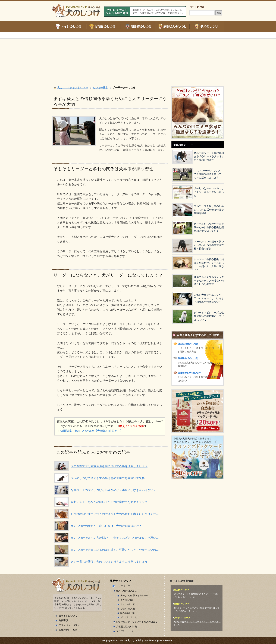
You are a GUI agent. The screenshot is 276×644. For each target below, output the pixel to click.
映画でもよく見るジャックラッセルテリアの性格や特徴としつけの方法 (209, 281)
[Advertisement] (138, 58)
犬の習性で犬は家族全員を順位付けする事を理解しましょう (109, 466)
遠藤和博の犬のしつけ (189, 373)
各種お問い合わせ (68, 630)
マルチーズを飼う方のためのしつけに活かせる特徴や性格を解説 (209, 210)
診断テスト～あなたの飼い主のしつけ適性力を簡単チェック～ (111, 502)
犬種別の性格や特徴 (126, 627)
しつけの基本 (100, 88)
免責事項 (63, 620)
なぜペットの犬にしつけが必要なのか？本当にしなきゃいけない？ (113, 490)
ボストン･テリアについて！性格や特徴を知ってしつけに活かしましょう (209, 174)
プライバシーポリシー (70, 625)
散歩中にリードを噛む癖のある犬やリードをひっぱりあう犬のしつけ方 (209, 156)
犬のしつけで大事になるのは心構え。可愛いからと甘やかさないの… (115, 550)
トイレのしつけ (128, 604)
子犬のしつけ (127, 600)
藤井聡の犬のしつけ (188, 358)
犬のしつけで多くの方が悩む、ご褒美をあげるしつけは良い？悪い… (115, 538)
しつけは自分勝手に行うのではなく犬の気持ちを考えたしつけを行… (115, 514)
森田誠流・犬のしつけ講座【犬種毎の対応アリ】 (92, 431)
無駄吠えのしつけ (129, 617)
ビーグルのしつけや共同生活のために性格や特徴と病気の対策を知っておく (209, 227)
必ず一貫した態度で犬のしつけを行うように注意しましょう (109, 562)
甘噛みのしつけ (128, 609)
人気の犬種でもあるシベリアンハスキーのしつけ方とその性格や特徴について (209, 298)
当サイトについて (68, 616)
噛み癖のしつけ (128, 613)
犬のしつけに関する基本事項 (134, 595)
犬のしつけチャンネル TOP (73, 88)
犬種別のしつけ (181, 604)
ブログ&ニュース (125, 631)
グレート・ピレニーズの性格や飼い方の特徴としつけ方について (209, 316)
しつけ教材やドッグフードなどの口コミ (137, 622)
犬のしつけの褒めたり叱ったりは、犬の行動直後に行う (106, 526)
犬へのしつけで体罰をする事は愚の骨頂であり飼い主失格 (108, 478)
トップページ (123, 586)
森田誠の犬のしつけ (188, 344)
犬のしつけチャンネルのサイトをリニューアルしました (209, 192)
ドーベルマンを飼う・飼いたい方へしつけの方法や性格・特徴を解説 (209, 245)
